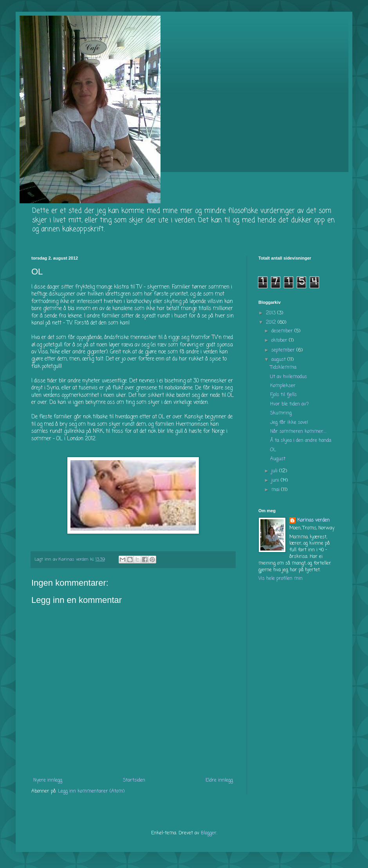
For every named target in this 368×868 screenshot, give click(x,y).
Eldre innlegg (219, 780)
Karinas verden (313, 521)
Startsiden (134, 780)
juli (275, 471)
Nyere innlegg (48, 780)
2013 (271, 313)
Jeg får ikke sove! (289, 423)
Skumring (281, 413)
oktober (280, 341)
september (284, 350)
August (278, 459)
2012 (272, 323)
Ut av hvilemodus (289, 377)
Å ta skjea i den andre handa (301, 441)
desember (283, 331)
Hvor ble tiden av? (290, 404)
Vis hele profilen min (281, 579)
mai (276, 490)
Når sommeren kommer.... (298, 432)
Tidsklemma (283, 368)
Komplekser (283, 386)
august (279, 360)
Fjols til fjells (283, 395)
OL (273, 450)
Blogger (209, 833)
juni (276, 481)
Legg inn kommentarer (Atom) (91, 791)
